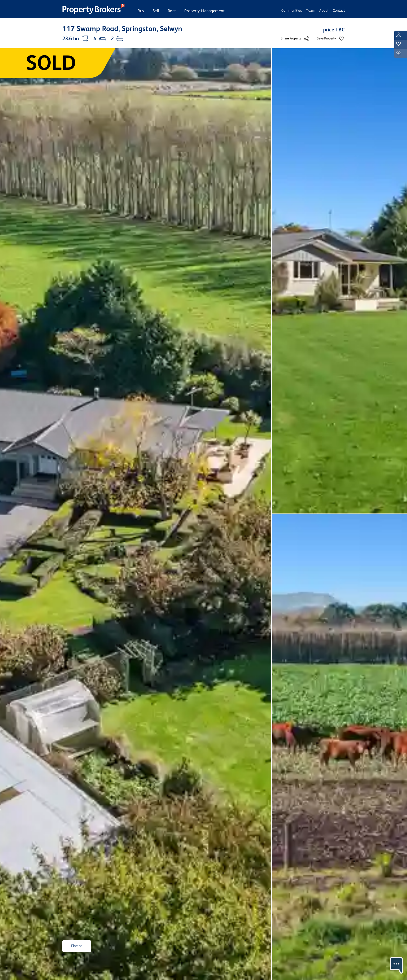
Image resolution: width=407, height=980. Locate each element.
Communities (292, 11)
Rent (172, 11)
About (324, 11)
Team (311, 11)
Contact (339, 11)
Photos (77, 946)
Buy (141, 11)
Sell (156, 11)
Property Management (205, 11)
